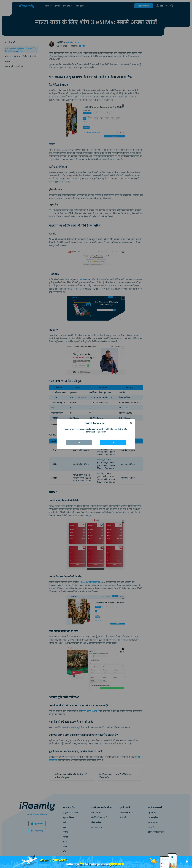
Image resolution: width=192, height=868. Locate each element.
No (79, 443)
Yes (113, 443)
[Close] (131, 423)
